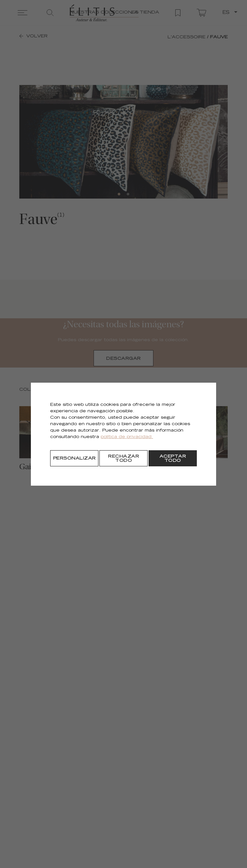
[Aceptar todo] (173, 458)
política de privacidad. (127, 437)
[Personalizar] (74, 458)
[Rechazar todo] (123, 458)
